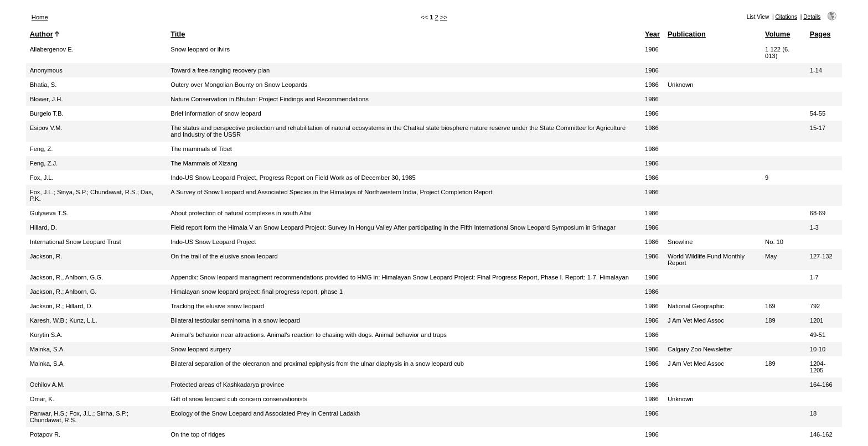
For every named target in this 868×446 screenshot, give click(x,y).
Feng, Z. (42, 149)
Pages (820, 34)
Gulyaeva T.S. (49, 213)
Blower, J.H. (46, 99)
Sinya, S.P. (72, 192)
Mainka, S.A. (47, 349)
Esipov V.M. (46, 128)
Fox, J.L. (42, 178)
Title (178, 34)
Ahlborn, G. (81, 292)
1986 (652, 49)
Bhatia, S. (43, 85)
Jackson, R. (46, 256)
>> (444, 17)
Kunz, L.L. (83, 320)
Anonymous (46, 70)
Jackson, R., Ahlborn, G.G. (66, 277)
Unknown (681, 85)
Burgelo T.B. (47, 113)
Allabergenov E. (52, 49)
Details (812, 17)
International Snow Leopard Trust (76, 242)
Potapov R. (45, 434)
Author (42, 34)
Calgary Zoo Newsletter (700, 349)
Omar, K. (42, 399)
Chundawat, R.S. (114, 192)
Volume (777, 34)
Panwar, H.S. (48, 413)
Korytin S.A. (46, 335)
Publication (687, 34)
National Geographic (696, 306)
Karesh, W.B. (48, 320)
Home (40, 17)
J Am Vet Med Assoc (696, 320)
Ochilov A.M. (47, 385)
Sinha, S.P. (112, 413)
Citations (786, 17)
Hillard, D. (43, 227)
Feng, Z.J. (44, 163)
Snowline (680, 242)
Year (652, 34)
